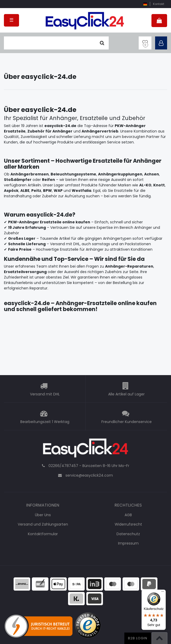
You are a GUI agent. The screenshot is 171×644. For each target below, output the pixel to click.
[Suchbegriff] (50, 43)
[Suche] (102, 43)
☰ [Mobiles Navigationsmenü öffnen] (11, 20)
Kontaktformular (43, 534)
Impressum (128, 543)
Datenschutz (128, 534)
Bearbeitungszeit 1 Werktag (45, 422)
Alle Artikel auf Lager (126, 394)
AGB (128, 515)
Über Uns (43, 515)
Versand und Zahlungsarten (43, 524)
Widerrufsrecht (128, 524)
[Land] (145, 4)
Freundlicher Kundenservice (127, 422)
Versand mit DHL (45, 394)
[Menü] (163, 593)
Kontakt (159, 4)
